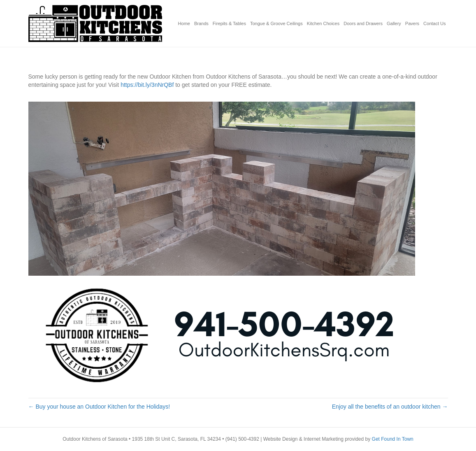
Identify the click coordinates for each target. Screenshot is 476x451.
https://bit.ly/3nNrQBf (147, 85)
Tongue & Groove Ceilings (276, 23)
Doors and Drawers (363, 23)
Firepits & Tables (229, 23)
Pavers (412, 23)
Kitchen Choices (323, 23)
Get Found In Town (393, 439)
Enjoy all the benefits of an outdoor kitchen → (390, 407)
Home (184, 23)
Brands (201, 23)
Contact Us (434, 23)
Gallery (394, 23)
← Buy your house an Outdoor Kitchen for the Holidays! (99, 407)
